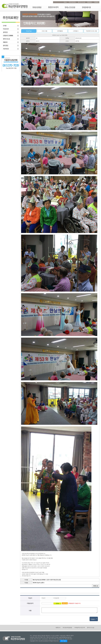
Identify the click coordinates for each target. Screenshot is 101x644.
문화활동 (60, 31)
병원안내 (58, 628)
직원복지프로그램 (91, 31)
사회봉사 (76, 31)
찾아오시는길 (81, 2)
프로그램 (44, 31)
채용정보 (89, 2)
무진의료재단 (72, 2)
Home (65, 2)
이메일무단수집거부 (80, 628)
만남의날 (29, 31)
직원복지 (96, 2)
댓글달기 (94, 619)
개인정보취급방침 (67, 628)
